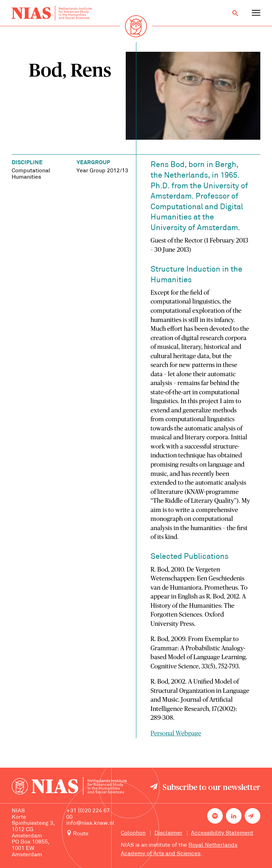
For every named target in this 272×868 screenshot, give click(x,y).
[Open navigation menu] (256, 13)
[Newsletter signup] (253, 816)
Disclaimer (168, 833)
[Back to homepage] (52, 13)
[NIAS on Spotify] (215, 816)
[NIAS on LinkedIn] (234, 816)
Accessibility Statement (222, 833)
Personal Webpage (176, 734)
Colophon (133, 833)
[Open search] (235, 13)
